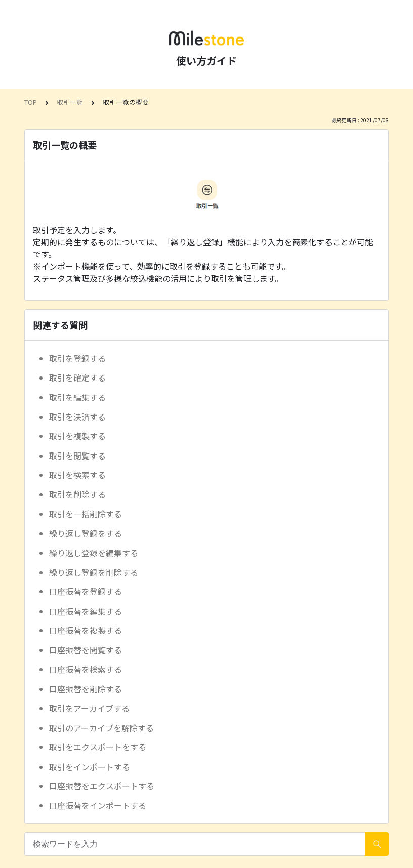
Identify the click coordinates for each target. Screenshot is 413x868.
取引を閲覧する (77, 456)
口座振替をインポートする (98, 805)
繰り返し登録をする (86, 533)
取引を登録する (77, 358)
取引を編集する (77, 397)
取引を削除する (77, 494)
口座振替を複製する (86, 630)
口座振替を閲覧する (86, 650)
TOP (31, 102)
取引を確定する (77, 378)
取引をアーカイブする (89, 708)
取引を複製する (77, 436)
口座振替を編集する (86, 611)
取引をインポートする (90, 767)
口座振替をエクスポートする (102, 786)
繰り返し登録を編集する (94, 553)
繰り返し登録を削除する (94, 572)
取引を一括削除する (86, 514)
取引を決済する (77, 417)
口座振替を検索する (86, 669)
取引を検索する (77, 475)
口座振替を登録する (86, 591)
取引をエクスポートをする (98, 747)
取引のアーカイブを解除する (101, 728)
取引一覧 (70, 102)
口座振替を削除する (86, 689)
